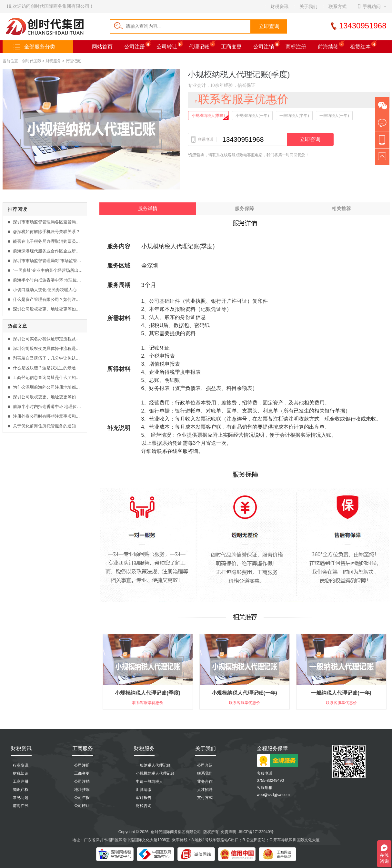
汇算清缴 (144, 790)
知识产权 (21, 790)
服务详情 (148, 209)
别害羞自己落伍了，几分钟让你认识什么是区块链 (48, 358)
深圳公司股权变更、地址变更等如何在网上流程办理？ (48, 309)
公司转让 (167, 47)
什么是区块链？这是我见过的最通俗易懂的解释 (48, 368)
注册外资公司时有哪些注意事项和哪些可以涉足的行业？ (48, 416)
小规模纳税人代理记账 (155, 773)
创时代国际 (32, 61)
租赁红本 (360, 47)
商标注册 (296, 47)
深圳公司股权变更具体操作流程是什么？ (48, 348)
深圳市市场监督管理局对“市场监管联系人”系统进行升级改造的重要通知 (48, 261)
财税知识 (21, 773)
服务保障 (245, 209)
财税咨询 (144, 806)
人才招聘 (205, 790)
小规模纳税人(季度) (208, 116)
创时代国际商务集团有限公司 (176, 832)
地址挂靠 (82, 790)
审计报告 (144, 798)
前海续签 (328, 47)
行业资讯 (21, 765)
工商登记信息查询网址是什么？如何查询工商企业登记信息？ (48, 378)
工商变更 (231, 47)
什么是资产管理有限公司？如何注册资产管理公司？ (48, 299)
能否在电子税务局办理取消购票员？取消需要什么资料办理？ (48, 241)
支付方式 (205, 798)
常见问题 (21, 798)
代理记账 (199, 47)
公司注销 (264, 47)
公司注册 (135, 47)
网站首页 (102, 47)
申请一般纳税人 (149, 781)
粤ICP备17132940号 (256, 832)
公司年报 (82, 798)
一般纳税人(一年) (334, 116)
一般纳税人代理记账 (153, 765)
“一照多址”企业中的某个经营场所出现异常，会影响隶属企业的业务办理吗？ (48, 270)
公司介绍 (205, 765)
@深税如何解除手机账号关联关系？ (46, 232)
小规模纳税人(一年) (252, 116)
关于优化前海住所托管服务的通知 (44, 426)
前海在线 (21, 806)
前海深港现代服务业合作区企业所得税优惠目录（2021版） (48, 251)
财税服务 (53, 61)
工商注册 (21, 781)
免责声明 (228, 832)
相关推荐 (341, 209)
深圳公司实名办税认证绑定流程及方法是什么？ (48, 339)
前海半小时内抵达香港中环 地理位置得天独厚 (48, 280)
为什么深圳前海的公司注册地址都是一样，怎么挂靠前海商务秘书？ (48, 387)
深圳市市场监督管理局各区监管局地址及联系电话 (48, 222)
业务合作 (205, 781)
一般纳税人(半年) (294, 116)
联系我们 (205, 773)
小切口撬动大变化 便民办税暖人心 (45, 290)
